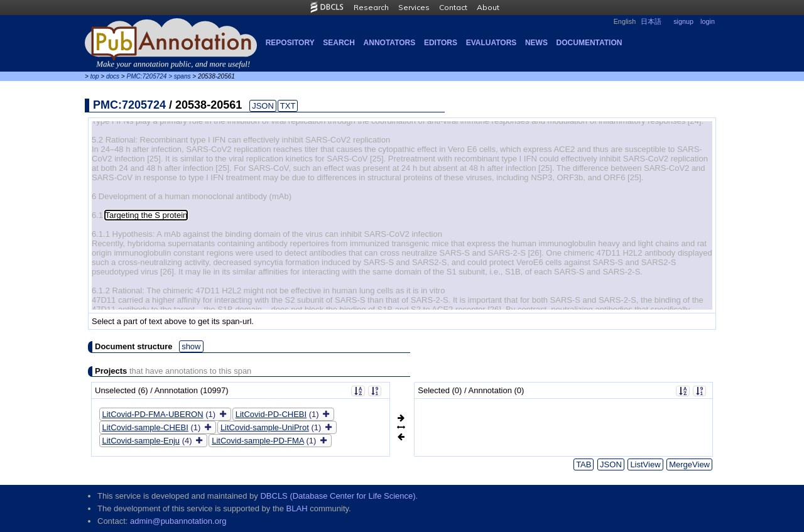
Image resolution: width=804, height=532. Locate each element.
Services (414, 7)
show (191, 346)
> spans (179, 76)
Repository (290, 43)
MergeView (689, 464)
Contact (453, 7)
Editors (441, 43)
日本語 (651, 21)
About (488, 7)
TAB (584, 464)
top (95, 76)
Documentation (589, 43)
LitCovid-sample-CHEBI (145, 427)
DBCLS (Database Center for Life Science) (338, 496)
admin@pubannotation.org (178, 521)
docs (113, 76)
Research (371, 7)
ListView (645, 464)
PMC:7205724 (146, 76)
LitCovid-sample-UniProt (265, 427)
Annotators (390, 43)
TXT (288, 106)
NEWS (536, 43)
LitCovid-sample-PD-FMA (258, 441)
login (708, 21)
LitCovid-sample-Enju (141, 441)
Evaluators (492, 43)
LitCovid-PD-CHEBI (271, 414)
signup (683, 21)
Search (339, 43)
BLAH (297, 508)
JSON (263, 106)
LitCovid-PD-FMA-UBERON (153, 414)
